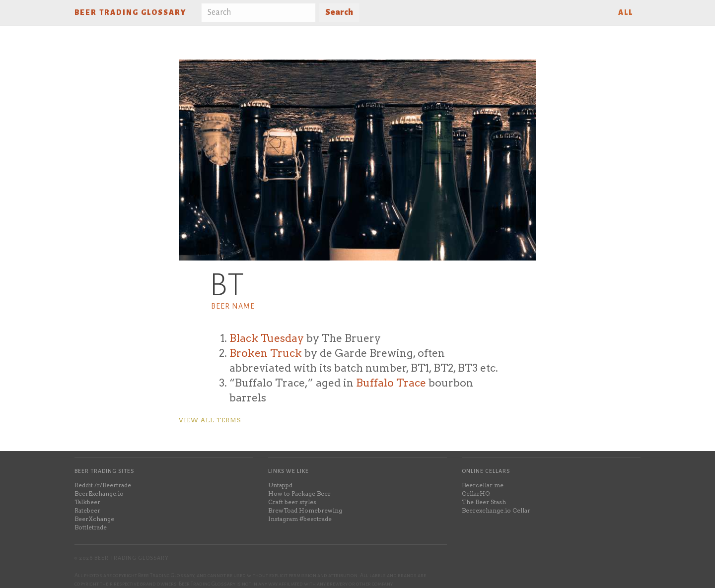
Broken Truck (266, 353)
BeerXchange (94, 519)
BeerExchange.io (99, 493)
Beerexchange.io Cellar (496, 510)
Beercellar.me (483, 485)
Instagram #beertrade (300, 519)
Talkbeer (87, 502)
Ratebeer (87, 510)
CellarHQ (476, 493)
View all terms (210, 420)
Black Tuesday (267, 338)
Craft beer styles (292, 502)
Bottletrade (91, 527)
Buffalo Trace (391, 383)
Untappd (280, 485)
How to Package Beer (299, 493)
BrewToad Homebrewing (305, 510)
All (626, 12)
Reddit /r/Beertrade (103, 485)
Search (339, 12)
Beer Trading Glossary (130, 12)
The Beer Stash (484, 502)
